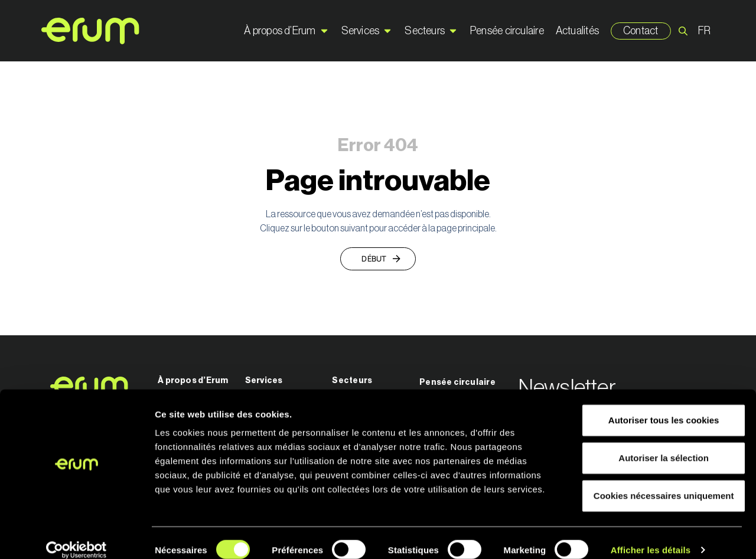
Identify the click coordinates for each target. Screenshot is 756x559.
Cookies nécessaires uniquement (657, 481)
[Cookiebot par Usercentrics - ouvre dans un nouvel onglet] (76, 536)
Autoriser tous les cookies (657, 406)
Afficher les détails (651, 536)
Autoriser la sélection (658, 444)
